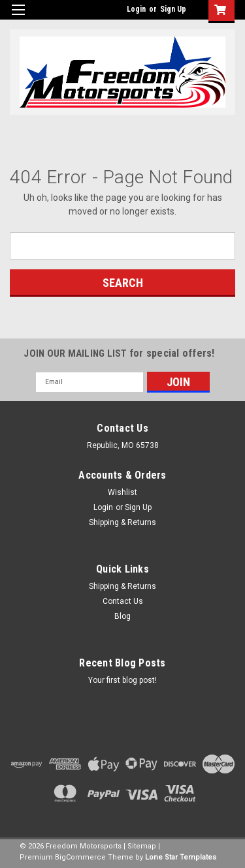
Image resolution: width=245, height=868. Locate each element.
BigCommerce (80, 857)
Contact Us (123, 601)
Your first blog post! (122, 680)
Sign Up (173, 9)
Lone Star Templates (181, 857)
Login (136, 9)
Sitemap (142, 846)
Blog (122, 616)
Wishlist (122, 492)
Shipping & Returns (122, 522)
